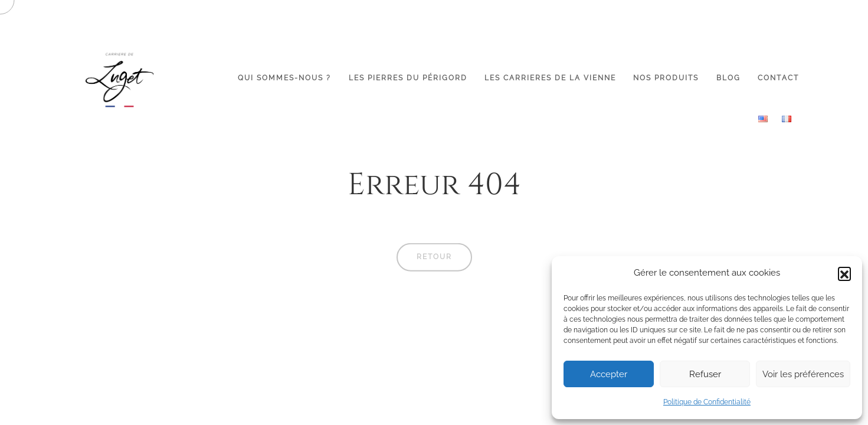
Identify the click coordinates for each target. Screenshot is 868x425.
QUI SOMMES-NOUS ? (284, 78)
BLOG (728, 78)
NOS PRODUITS (666, 78)
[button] (844, 273)
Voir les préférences (803, 374)
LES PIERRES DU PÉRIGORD (408, 78)
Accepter (609, 374)
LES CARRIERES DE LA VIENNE (550, 78)
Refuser (705, 374)
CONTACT (778, 78)
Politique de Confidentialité (707, 402)
